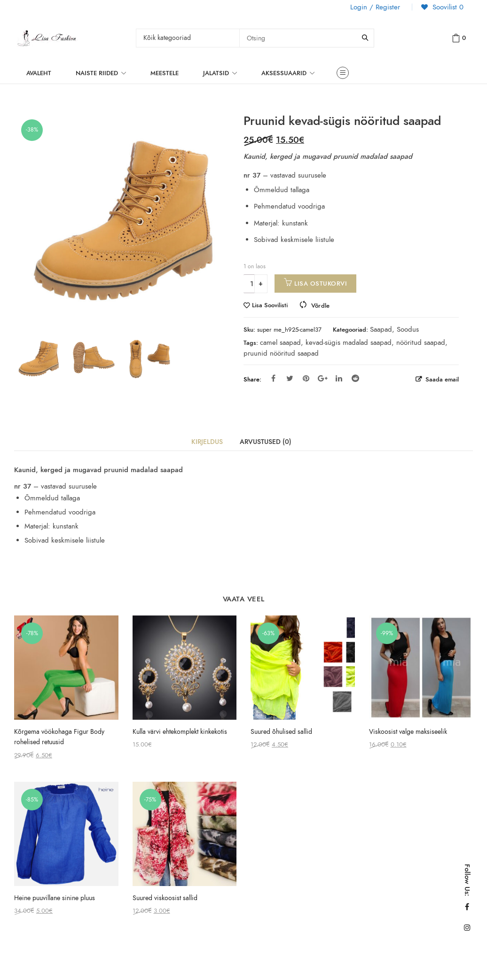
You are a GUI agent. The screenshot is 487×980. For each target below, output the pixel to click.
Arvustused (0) (266, 442)
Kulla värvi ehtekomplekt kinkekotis (180, 732)
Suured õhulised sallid (281, 732)
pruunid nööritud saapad (281, 353)
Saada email (441, 379)
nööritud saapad (421, 342)
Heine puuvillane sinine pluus (55, 898)
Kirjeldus (207, 442)
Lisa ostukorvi (321, 284)
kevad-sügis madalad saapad (349, 342)
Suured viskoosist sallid (165, 898)
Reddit (355, 378)
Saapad (381, 329)
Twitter (290, 378)
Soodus (408, 329)
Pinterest (306, 378)
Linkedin (339, 378)
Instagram (467, 927)
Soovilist (447, 7)
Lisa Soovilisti (270, 306)
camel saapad (280, 342)
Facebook (273, 378)
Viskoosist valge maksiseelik (408, 732)
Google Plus (323, 378)
